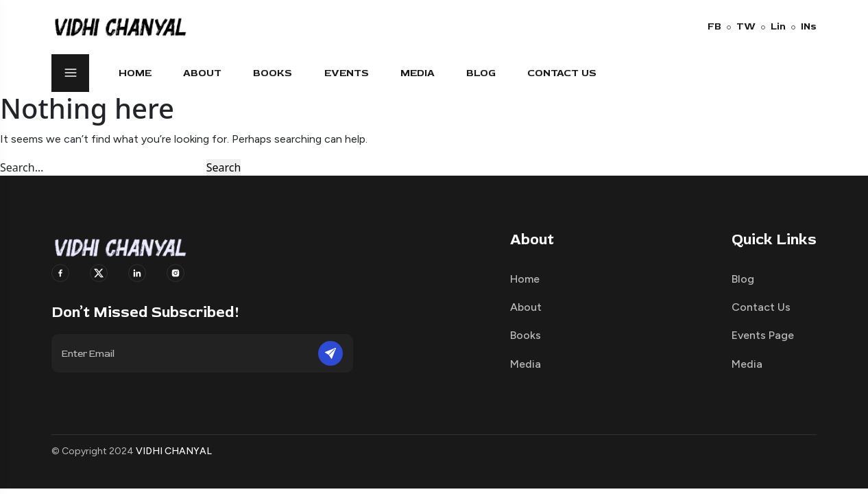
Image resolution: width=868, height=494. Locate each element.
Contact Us (562, 73)
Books (273, 73)
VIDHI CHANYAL (174, 451)
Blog (481, 73)
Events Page (763, 335)
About (202, 73)
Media (418, 73)
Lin (773, 26)
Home (135, 73)
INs (804, 26)
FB (714, 26)
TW (741, 26)
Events (347, 73)
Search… (22, 167)
